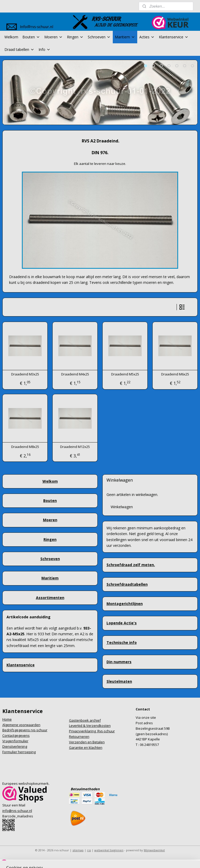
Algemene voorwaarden (21, 725)
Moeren (54, 37)
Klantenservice (174, 37)
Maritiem (125, 37)
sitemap (78, 850)
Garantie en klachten (86, 747)
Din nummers (119, 662)
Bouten (31, 37)
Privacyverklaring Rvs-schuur (92, 731)
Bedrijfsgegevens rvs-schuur (25, 730)
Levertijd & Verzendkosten (90, 726)
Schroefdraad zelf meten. (131, 565)
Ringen (75, 37)
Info (45, 49)
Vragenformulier (15, 741)
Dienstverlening (15, 746)
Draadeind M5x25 (125, 374)
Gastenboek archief (85, 720)
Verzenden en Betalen (87, 742)
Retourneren (79, 737)
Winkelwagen (122, 507)
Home (7, 719)
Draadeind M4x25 (75, 374)
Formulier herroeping (19, 752)
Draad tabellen (19, 49)
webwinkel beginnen (109, 850)
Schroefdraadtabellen (127, 584)
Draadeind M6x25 (175, 374)
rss (89, 850)
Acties (147, 37)
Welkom (11, 37)
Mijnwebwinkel (154, 850)
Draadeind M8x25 (25, 447)
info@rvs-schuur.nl (17, 811)
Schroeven (99, 37)
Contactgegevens (16, 735)
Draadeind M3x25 (25, 374)
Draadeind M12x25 (75, 447)
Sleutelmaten (119, 681)
